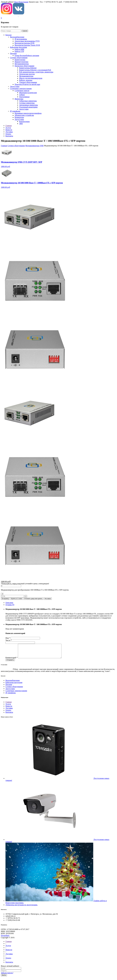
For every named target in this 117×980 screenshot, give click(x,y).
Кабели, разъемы (26, 80)
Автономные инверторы (29, 105)
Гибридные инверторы (28, 101)
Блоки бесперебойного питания (27, 56)
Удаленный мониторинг (28, 107)
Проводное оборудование (24, 66)
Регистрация (23, 2)
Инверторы (19, 99)
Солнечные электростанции (21, 88)
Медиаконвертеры (22, 64)
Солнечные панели (22, 91)
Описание (9, 603)
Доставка (9, 711)
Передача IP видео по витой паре (27, 84)
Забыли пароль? (7, 976)
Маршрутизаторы (21, 62)
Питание (13, 53)
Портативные (24, 97)
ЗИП (21, 124)
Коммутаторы (20, 60)
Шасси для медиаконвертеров (31, 78)
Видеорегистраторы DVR (25, 43)
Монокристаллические (28, 93)
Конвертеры (19, 117)
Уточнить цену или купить (33, 599)
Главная (4, 146)
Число (9, 640)
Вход (16, 2)
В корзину (5, 599)
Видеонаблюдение (17, 37)
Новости (9, 709)
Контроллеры (24, 121)
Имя (8, 638)
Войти (4, 978)
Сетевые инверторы (27, 103)
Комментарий (11, 660)
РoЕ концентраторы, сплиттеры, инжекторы (36, 72)
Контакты (9, 715)
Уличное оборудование (28, 82)
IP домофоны (15, 111)
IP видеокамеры (21, 39)
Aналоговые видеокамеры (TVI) (27, 41)
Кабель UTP (19, 51)
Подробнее (5, 938)
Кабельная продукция (18, 47)
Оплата (8, 713)
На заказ (48, 599)
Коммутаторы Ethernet (28, 68)
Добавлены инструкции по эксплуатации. (22, 908)
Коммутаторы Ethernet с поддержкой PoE (35, 70)
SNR (42, 146)
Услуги (8, 707)
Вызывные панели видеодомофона (28, 113)
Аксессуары (15, 86)
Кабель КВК (19, 49)
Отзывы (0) (10, 605)
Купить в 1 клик (17, 599)
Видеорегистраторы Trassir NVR (27, 45)
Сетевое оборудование (19, 58)
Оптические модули (27, 74)
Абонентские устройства (24, 115)
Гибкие (22, 95)
